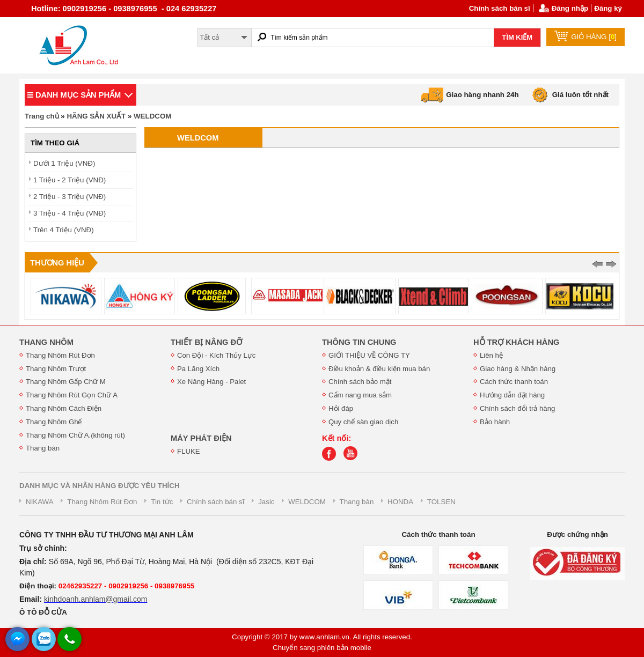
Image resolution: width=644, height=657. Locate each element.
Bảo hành (495, 422)
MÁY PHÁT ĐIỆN (201, 438)
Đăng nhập (570, 8)
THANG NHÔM (46, 342)
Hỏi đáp (341, 408)
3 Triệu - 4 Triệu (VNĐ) (69, 213)
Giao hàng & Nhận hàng (518, 369)
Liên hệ (491, 355)
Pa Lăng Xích (198, 369)
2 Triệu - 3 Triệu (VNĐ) (69, 197)
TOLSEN (441, 502)
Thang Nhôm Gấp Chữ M (66, 382)
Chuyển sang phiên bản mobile (322, 648)
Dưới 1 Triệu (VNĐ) (64, 163)
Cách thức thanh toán (514, 382)
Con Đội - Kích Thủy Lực (216, 355)
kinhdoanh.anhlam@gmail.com (96, 599)
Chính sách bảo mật (360, 382)
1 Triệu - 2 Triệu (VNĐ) (69, 180)
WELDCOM (152, 116)
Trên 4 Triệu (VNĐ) (64, 230)
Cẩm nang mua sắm (360, 395)
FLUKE (189, 451)
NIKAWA (40, 502)
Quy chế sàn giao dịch (363, 422)
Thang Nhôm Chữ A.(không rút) (75, 435)
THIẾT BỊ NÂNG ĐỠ (206, 342)
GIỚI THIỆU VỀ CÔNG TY (369, 355)
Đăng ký (608, 8)
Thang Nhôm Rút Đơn (60, 355)
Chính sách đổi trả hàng (517, 408)
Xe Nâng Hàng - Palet (211, 382)
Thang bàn (43, 448)
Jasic (266, 502)
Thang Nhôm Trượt (56, 369)
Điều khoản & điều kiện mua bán (379, 369)
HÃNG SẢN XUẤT (96, 116)
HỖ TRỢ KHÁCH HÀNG (516, 342)
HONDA (400, 502)
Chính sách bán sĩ (500, 8)
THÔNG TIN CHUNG (359, 342)
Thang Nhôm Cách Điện (64, 408)
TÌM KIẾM (517, 37)
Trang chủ (42, 116)
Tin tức (162, 502)
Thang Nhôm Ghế (54, 422)
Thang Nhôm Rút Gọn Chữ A (72, 395)
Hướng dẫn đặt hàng (512, 395)
